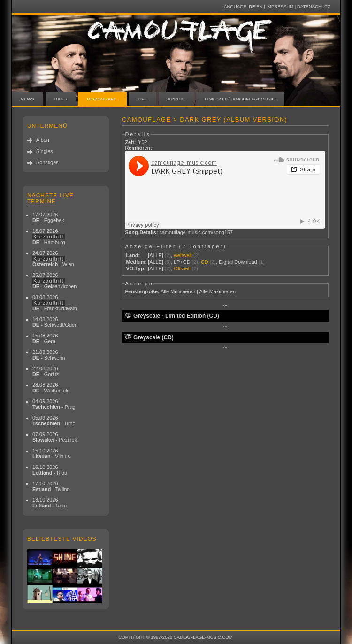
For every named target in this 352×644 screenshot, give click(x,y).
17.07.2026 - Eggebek (48, 217)
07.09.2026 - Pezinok (55, 437)
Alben (43, 140)
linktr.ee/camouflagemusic (240, 99)
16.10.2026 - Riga (50, 470)
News (27, 99)
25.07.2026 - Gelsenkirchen (54, 281)
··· (225, 305)
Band (61, 99)
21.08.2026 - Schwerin (49, 355)
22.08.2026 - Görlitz (46, 371)
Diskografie (102, 99)
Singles (45, 151)
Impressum (280, 6)
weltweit (183, 255)
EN (259, 6)
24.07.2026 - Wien (53, 259)
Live (143, 99)
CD (205, 262)
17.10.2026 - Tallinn (51, 486)
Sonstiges (47, 162)
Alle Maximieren (218, 291)
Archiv (176, 99)
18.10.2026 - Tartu (50, 503)
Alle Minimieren (178, 291)
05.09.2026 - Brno (54, 421)
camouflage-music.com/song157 (196, 232)
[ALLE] (156, 255)
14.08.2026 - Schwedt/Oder (54, 322)
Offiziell (182, 268)
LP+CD (182, 262)
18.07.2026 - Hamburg (49, 237)
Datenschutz (314, 6)
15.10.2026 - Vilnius (51, 453)
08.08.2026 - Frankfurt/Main (55, 303)
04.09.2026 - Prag (54, 404)
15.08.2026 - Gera (45, 338)
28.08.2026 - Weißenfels (51, 388)
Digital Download (238, 262)
